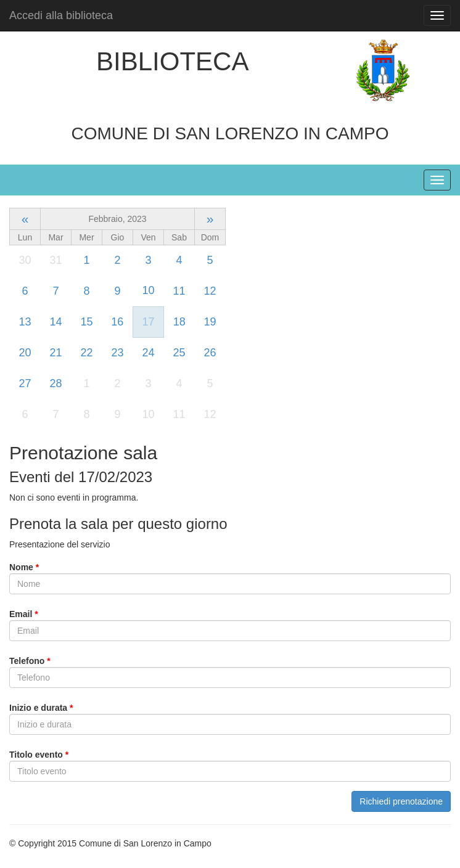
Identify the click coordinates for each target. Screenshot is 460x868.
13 (25, 322)
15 (86, 322)
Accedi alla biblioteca (61, 15)
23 (117, 353)
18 (179, 322)
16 (117, 322)
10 (148, 290)
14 (55, 322)
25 (179, 353)
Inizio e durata (41, 708)
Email (24, 614)
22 (86, 353)
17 (148, 322)
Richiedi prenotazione (401, 801)
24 (148, 353)
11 (179, 291)
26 (210, 353)
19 (210, 322)
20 (25, 353)
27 (25, 383)
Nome (24, 567)
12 (210, 291)
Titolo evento (39, 755)
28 (55, 383)
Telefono (30, 661)
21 (55, 353)
